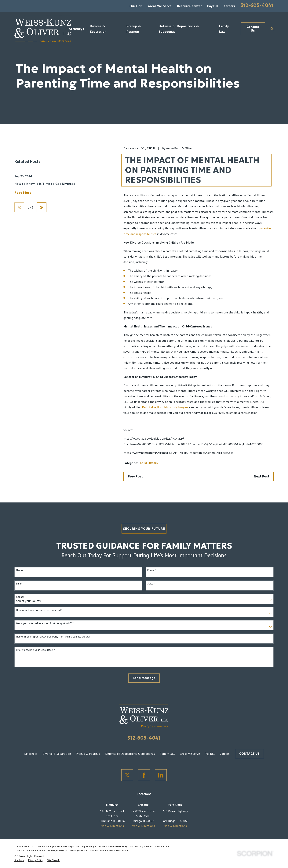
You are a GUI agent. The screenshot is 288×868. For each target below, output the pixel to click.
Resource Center (189, 6)
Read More (23, 250)
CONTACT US (249, 754)
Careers (229, 6)
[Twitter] (127, 775)
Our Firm (136, 6)
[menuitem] (19, 860)
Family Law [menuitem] (224, 29)
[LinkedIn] (161, 775)
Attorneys (31, 754)
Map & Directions (112, 826)
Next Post (262, 476)
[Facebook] (144, 775)
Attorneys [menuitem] (76, 29)
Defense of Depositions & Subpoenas (130, 754)
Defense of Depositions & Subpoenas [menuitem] (179, 29)
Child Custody (149, 463)
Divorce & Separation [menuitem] (98, 29)
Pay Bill (213, 6)
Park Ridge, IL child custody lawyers (165, 407)
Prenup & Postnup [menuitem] (134, 29)
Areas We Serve (160, 6)
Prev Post (135, 476)
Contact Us (253, 29)
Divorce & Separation (57, 754)
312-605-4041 (257, 5)
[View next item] (42, 264)
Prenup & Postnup (88, 754)
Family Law (167, 754)
